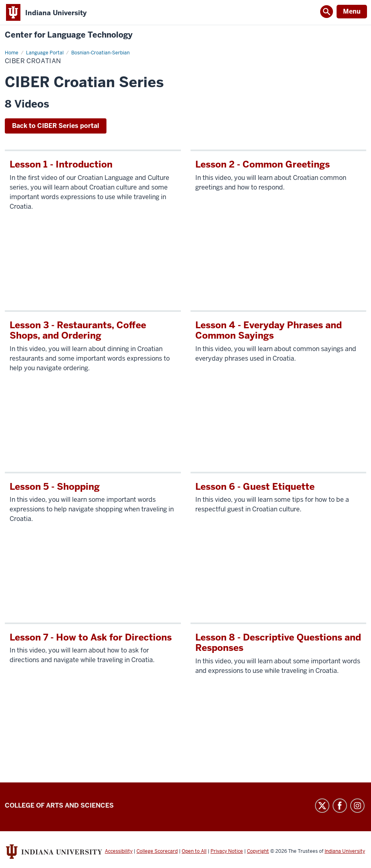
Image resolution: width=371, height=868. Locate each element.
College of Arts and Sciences (59, 805)
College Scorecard (157, 851)
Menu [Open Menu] (352, 11)
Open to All (194, 851)
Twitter (322, 806)
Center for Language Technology (69, 35)
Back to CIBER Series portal (56, 126)
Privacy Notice (227, 851)
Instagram (357, 806)
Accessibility (119, 851)
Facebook (340, 806)
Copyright (258, 851)
